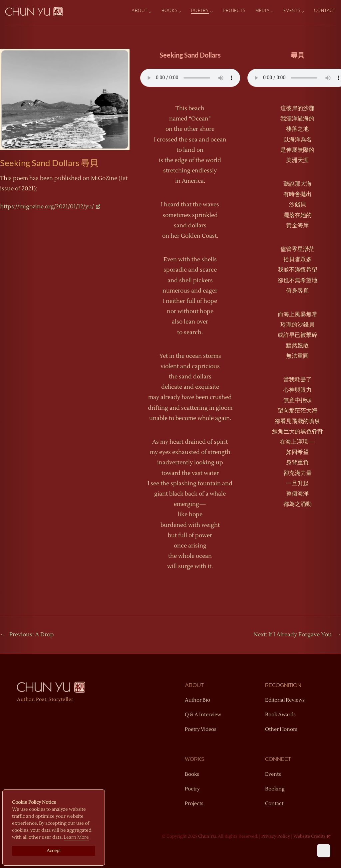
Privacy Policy (276, 836)
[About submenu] (150, 12)
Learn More (76, 837)
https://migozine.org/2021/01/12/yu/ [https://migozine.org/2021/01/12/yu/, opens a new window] (50, 207)
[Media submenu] (272, 12)
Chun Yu (207, 836)
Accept (54, 851)
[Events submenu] (303, 12)
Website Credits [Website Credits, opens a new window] (312, 836)
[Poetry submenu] (211, 12)
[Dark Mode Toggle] (324, 851)
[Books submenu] (180, 12)
